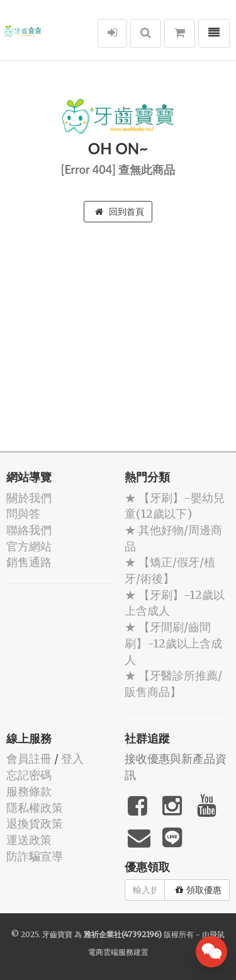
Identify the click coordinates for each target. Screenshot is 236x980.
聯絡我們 (29, 530)
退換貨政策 (35, 823)
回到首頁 (120, 212)
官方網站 (29, 546)
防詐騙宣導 (35, 856)
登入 (72, 759)
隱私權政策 (35, 808)
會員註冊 (29, 759)
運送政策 (29, 840)
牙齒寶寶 (57, 934)
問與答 (23, 514)
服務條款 (29, 791)
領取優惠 (199, 890)
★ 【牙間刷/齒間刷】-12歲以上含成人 (173, 643)
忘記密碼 (29, 775)
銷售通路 (29, 562)
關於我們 (29, 498)
